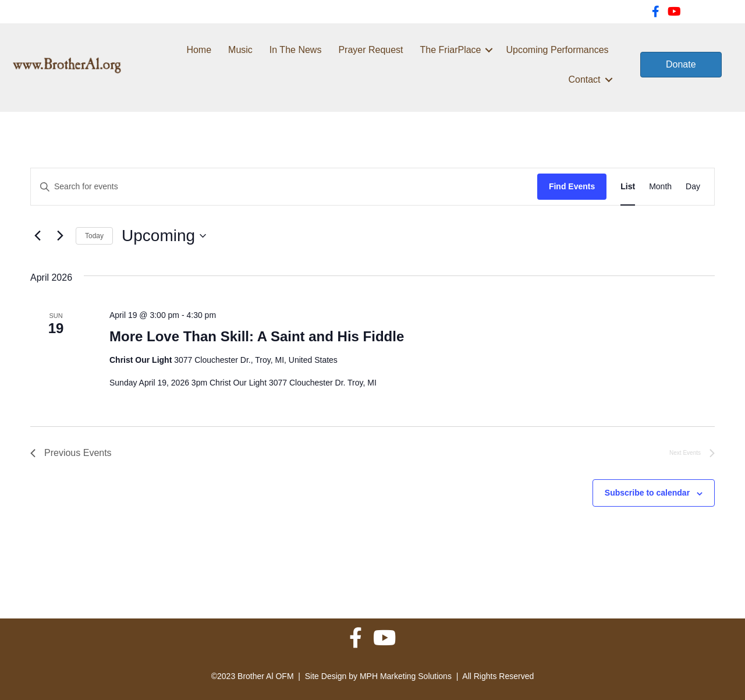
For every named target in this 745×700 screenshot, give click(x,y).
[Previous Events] (37, 236)
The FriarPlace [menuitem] (451, 50)
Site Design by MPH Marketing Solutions (378, 676)
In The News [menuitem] (296, 50)
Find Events (572, 186)
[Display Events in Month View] (660, 187)
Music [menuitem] (240, 50)
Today (94, 236)
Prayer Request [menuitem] (370, 50)
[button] (489, 50)
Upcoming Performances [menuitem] (557, 50)
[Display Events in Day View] (693, 187)
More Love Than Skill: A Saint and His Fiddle (257, 336)
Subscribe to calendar (647, 493)
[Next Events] (60, 236)
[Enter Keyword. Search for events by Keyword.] (284, 187)
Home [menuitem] (199, 50)
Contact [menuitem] (584, 79)
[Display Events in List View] (628, 187)
